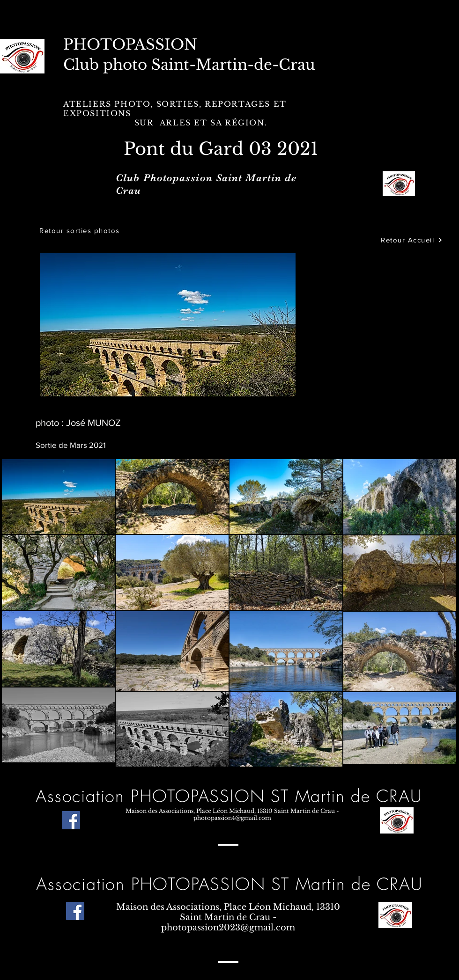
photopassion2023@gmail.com (228, 928)
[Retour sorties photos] (81, 230)
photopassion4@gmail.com (232, 818)
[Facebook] (71, 820)
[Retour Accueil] (412, 240)
